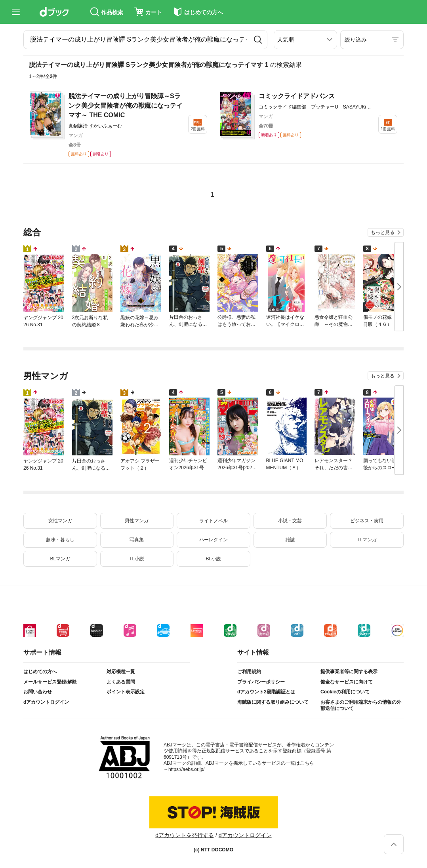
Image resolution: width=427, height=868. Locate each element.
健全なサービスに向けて (347, 682)
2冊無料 (198, 129)
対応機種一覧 (121, 672)
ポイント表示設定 (126, 692)
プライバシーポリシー (261, 682)
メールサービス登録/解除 (50, 682)
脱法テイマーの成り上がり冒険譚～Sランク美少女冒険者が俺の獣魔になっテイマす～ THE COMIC (126, 106)
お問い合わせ (38, 692)
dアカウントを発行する (185, 835)
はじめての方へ (40, 672)
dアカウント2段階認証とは (266, 692)
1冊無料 (388, 129)
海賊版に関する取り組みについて (273, 702)
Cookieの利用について (345, 692)
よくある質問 (121, 682)
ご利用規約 (249, 672)
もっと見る (383, 232)
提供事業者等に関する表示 (349, 672)
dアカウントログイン (46, 702)
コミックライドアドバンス (297, 96)
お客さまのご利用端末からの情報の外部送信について (361, 705)
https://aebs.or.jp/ (186, 769)
